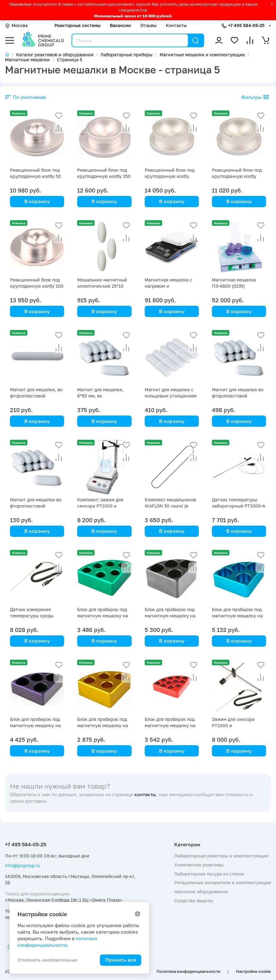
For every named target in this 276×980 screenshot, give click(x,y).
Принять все (121, 960)
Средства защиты (194, 901)
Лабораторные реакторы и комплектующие (221, 856)
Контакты (176, 25)
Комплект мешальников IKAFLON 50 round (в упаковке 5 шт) (170, 506)
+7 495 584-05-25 (246, 25)
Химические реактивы (199, 865)
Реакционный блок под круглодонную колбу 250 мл (104, 176)
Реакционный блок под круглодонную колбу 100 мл (37, 286)
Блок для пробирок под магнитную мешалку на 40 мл (170, 616)
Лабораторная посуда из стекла (209, 874)
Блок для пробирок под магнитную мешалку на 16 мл (170, 725)
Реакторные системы (77, 25)
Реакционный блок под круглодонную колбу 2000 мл (170, 176)
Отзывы (148, 25)
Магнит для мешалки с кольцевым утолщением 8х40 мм (171, 396)
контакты (145, 794)
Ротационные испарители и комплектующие (223, 882)
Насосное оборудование (201, 892)
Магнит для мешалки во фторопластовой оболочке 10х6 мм (36, 506)
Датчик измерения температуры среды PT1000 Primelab (32, 616)
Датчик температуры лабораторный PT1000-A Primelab (239, 506)
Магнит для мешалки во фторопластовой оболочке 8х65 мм (238, 396)
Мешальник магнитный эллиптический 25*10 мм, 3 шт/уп (102, 286)
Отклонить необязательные (47, 960)
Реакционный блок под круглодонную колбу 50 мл (35, 176)
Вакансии (120, 25)
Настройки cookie (253, 971)
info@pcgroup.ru (23, 865)
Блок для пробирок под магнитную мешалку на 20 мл (35, 725)
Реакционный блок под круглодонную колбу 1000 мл (237, 176)
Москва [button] (16, 25)
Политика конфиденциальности (188, 971)
